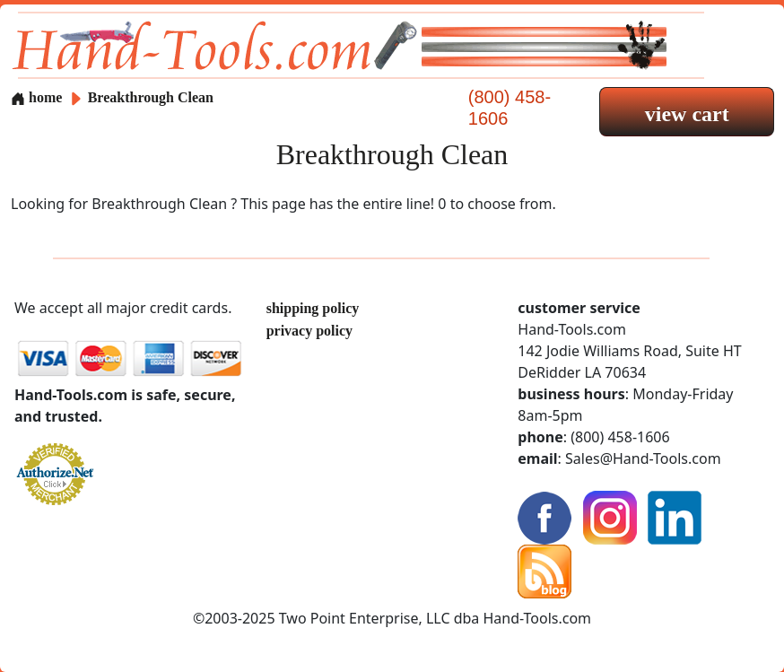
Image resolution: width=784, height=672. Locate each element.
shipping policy (313, 308)
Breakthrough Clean (151, 97)
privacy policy (309, 331)
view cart (687, 114)
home (36, 97)
